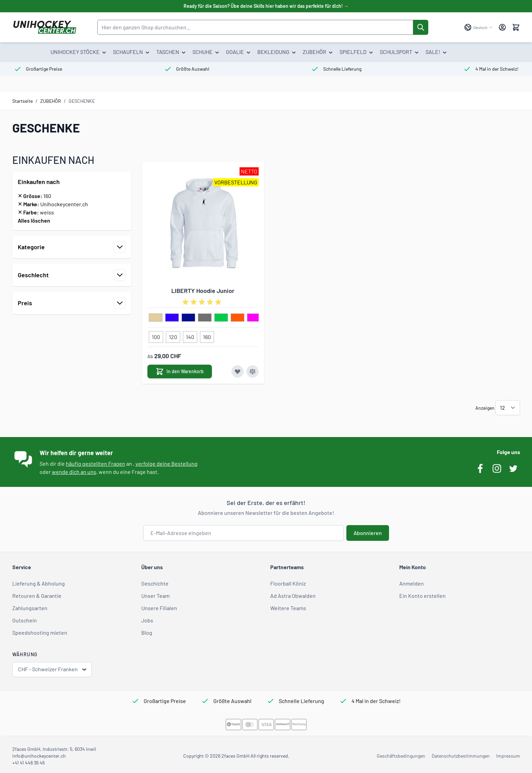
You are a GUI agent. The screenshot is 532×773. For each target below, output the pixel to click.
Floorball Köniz (288, 583)
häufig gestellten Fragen (96, 463)
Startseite (23, 101)
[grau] (205, 318)
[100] (156, 336)
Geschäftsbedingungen (401, 756)
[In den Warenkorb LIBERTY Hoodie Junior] (180, 371)
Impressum (508, 756)
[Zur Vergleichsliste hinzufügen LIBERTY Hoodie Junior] (253, 371)
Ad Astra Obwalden (293, 596)
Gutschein (25, 620)
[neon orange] (238, 318)
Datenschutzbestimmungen (461, 756)
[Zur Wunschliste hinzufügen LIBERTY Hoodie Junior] (238, 371)
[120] (173, 336)
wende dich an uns (74, 472)
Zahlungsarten (30, 608)
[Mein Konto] (502, 27)
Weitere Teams (288, 608)
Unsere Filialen (159, 608)
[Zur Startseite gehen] (45, 27)
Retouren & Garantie (37, 596)
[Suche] (421, 27)
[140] (190, 336)
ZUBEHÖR (51, 101)
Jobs (147, 620)
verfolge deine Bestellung (167, 463)
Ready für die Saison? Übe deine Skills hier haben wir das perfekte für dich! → (266, 6)
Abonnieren (368, 533)
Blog (147, 633)
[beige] (156, 318)
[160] (207, 336)
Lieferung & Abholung (39, 583)
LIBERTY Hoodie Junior (203, 291)
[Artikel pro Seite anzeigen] (508, 408)
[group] (203, 302)
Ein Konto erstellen (422, 596)
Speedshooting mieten (40, 633)
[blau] (172, 318)
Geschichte (155, 583)
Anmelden (412, 583)
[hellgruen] (221, 318)
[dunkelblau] (188, 318)
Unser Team (155, 596)
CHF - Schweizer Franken (53, 669)
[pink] (254, 318)
